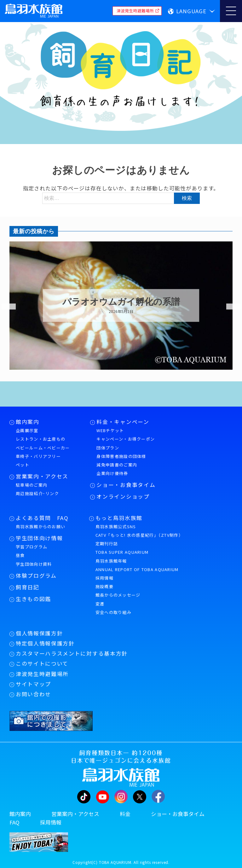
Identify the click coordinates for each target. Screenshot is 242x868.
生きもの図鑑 (33, 599)
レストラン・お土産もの (40, 439)
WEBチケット (110, 430)
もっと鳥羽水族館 (119, 518)
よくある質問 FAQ (42, 518)
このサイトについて (42, 663)
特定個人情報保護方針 (45, 643)
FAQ (14, 822)
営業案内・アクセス (42, 476)
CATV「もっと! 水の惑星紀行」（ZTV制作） (139, 535)
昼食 (20, 555)
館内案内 (28, 422)
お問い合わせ (33, 694)
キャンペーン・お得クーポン (126, 439)
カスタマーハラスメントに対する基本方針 (72, 653)
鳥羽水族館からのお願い (40, 527)
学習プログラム (32, 547)
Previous (5, 307)
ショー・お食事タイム (126, 485)
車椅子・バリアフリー (38, 456)
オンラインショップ (123, 496)
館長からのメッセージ (118, 595)
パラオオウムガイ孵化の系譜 (121, 302)
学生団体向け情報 (39, 538)
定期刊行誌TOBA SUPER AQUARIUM (122, 548)
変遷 (100, 604)
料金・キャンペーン (123, 422)
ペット (23, 465)
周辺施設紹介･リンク (37, 493)
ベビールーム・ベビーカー (43, 448)
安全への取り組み (113, 612)
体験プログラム (36, 576)
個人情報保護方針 (39, 633)
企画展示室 (27, 430)
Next (229, 307)
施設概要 (104, 586)
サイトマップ (33, 684)
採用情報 (104, 578)
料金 (125, 814)
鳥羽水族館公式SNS (116, 527)
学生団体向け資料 (34, 564)
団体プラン (108, 448)
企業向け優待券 (112, 473)
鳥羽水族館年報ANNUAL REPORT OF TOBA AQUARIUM (137, 565)
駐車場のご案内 (32, 485)
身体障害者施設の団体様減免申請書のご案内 (121, 460)
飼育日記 (28, 587)
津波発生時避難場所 (42, 674)
